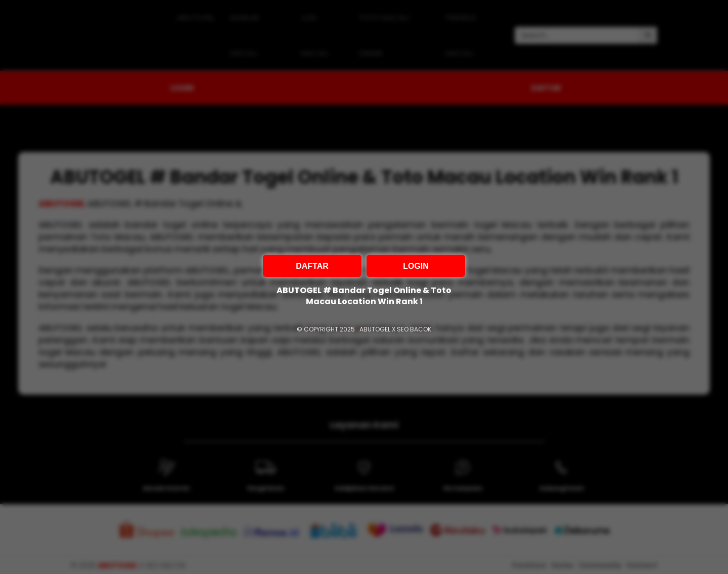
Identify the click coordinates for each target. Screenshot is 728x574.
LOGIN (416, 266)
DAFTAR (312, 266)
